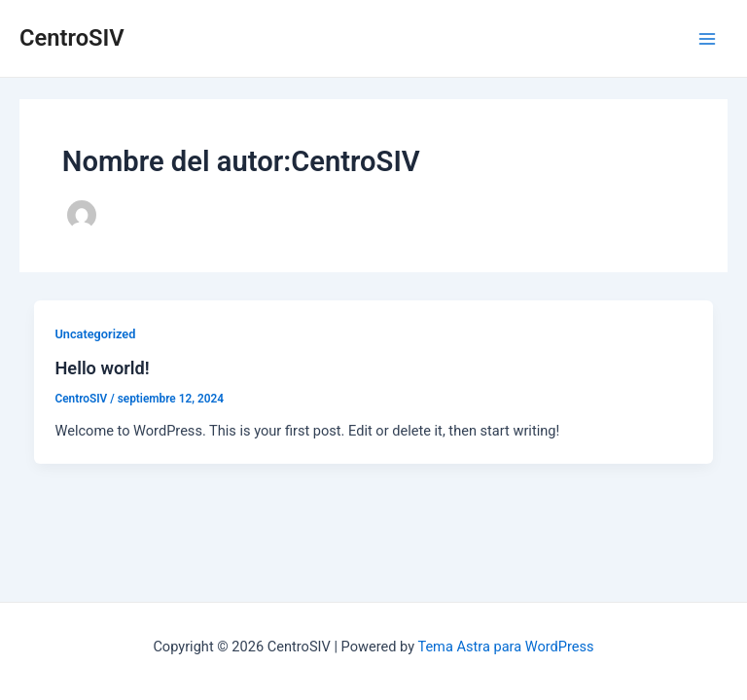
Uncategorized (95, 334)
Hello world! (102, 368)
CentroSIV (72, 38)
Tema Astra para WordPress (505, 647)
